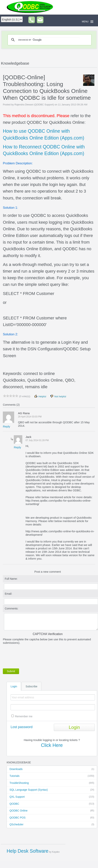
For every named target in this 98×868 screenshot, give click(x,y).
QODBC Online (52, 811)
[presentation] (32, 656)
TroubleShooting (52, 783)
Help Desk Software (27, 851)
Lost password (22, 727)
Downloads (52, 769)
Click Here (52, 745)
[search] (49, 40)
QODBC (52, 804)
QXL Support (52, 797)
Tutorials (52, 776)
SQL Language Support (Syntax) (52, 790)
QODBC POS (52, 818)
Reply (6, 426)
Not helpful (58, 396)
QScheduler (52, 825)
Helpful (40, 396)
